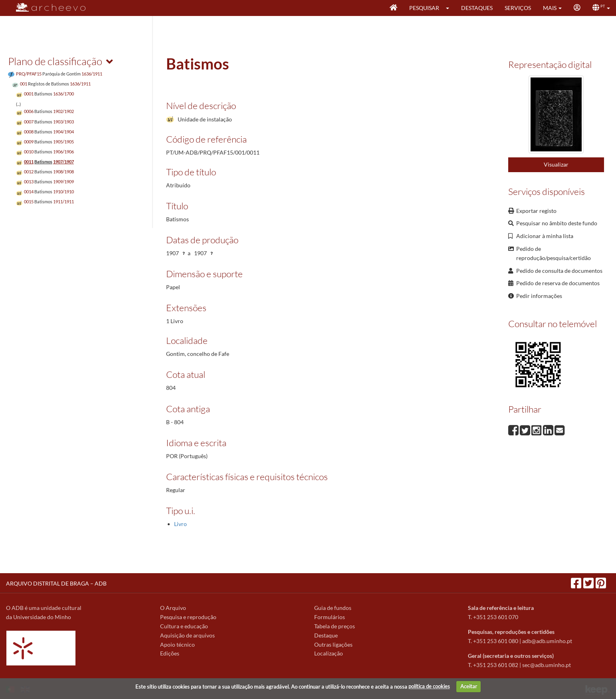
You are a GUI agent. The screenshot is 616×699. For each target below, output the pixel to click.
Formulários (330, 617)
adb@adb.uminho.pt (547, 641)
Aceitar (469, 686)
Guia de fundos (333, 608)
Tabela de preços (335, 626)
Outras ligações (333, 644)
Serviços (518, 8)
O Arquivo (173, 608)
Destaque (326, 635)
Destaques (477, 8)
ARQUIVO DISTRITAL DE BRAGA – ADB (56, 583)
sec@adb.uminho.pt (547, 665)
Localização (329, 653)
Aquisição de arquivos (187, 635)
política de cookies (429, 686)
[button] (450, 8)
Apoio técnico (177, 644)
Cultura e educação (184, 626)
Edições (170, 653)
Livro (180, 524)
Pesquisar (424, 8)
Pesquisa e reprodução (188, 617)
